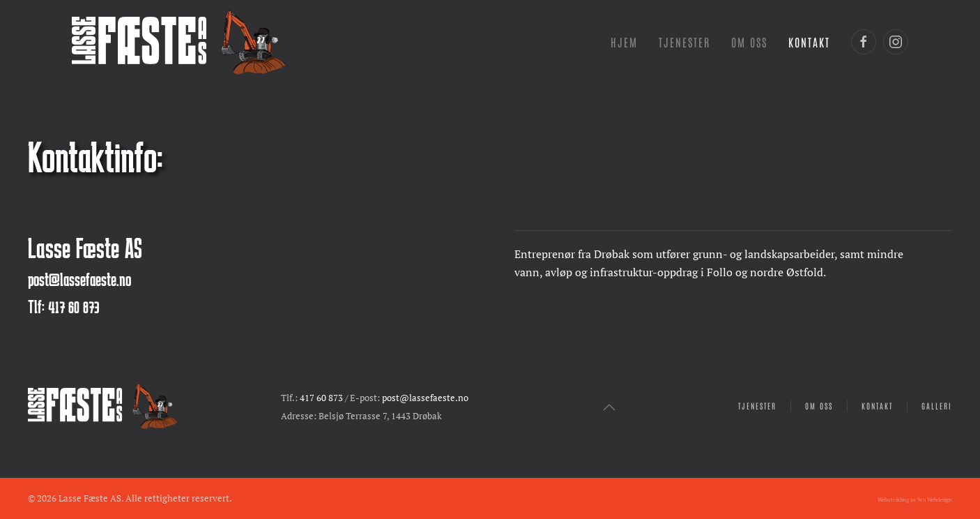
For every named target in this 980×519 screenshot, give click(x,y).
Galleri (937, 406)
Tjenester (757, 406)
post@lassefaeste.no (79, 279)
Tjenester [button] (684, 42)
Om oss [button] (749, 42)
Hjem (624, 42)
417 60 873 (321, 398)
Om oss (819, 406)
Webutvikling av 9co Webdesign (915, 499)
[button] (609, 407)
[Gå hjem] (179, 42)
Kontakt (809, 42)
